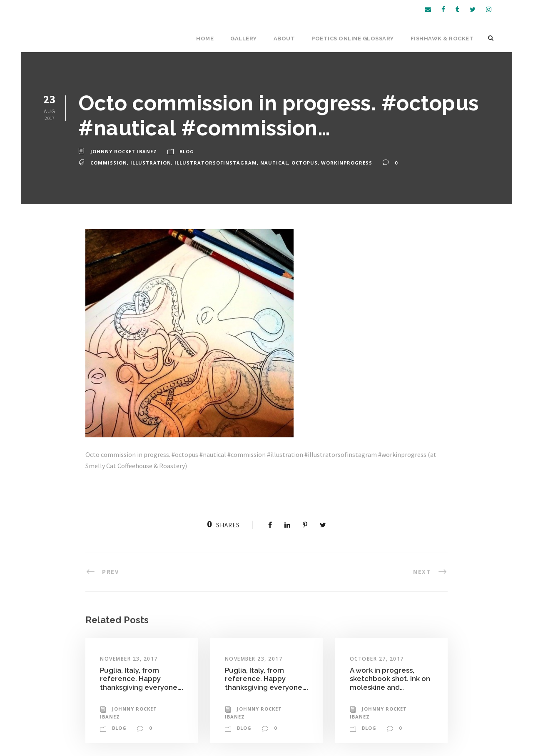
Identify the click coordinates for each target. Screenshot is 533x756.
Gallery (244, 39)
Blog (187, 151)
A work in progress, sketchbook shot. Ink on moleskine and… (390, 679)
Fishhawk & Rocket (442, 39)
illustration (151, 163)
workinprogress (347, 163)
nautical (274, 163)
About (284, 39)
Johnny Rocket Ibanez (124, 151)
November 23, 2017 (129, 659)
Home (205, 39)
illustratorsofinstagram (216, 163)
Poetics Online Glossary (353, 39)
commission (109, 163)
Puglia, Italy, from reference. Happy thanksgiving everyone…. (142, 679)
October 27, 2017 (377, 659)
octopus (305, 163)
